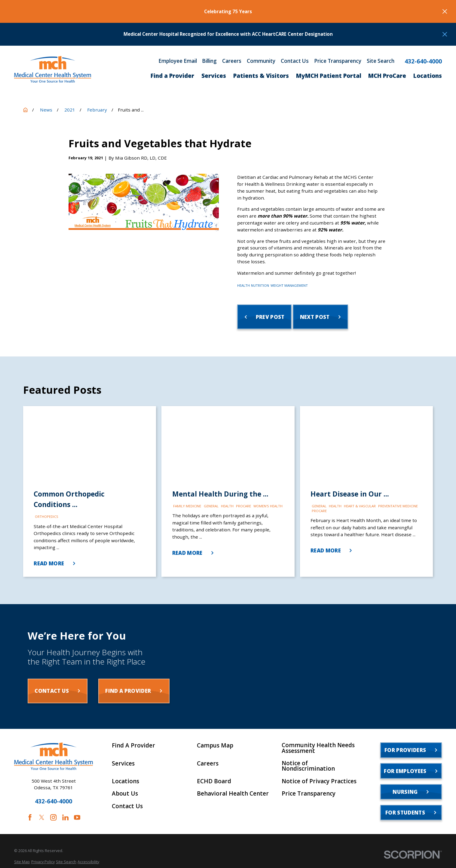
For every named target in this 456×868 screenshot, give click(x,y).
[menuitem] (22, 862)
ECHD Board (214, 781)
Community (261, 61)
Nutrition (260, 285)
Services (123, 764)
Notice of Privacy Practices (319, 781)
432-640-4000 (423, 61)
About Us (125, 794)
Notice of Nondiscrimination (308, 766)
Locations (125, 781)
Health (243, 285)
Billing (209, 61)
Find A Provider (133, 746)
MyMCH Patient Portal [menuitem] (329, 76)
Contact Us (295, 61)
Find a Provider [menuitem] (172, 76)
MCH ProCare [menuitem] (387, 76)
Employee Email (178, 61)
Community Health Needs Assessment (318, 748)
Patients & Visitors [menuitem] (261, 76)
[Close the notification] (445, 11)
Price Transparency (338, 61)
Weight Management (289, 285)
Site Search (381, 61)
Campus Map (215, 746)
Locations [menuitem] (428, 76)
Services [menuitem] (214, 76)
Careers (232, 61)
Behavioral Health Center (233, 794)
